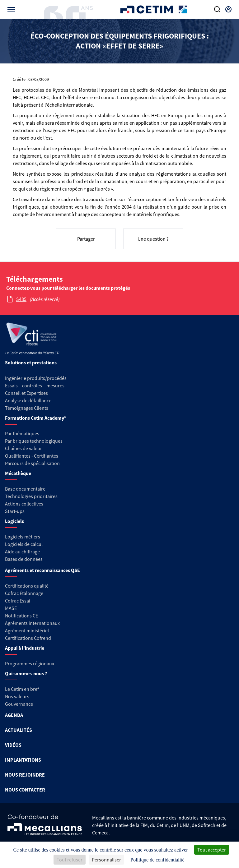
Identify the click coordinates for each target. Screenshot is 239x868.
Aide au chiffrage (22, 552)
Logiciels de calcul (24, 544)
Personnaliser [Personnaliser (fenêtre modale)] (106, 860)
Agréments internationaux (32, 623)
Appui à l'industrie (25, 648)
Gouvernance (19, 704)
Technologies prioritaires (31, 496)
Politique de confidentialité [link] (157, 860)
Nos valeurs (17, 696)
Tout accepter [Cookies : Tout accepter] (212, 850)
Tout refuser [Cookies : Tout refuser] (70, 860)
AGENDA (14, 715)
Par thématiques (22, 433)
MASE (11, 608)
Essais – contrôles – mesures (35, 386)
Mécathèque (18, 473)
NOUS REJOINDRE (25, 775)
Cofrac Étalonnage (24, 593)
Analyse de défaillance (28, 400)
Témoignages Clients (27, 408)
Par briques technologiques (34, 441)
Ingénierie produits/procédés (36, 378)
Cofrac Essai (18, 601)
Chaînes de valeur (23, 448)
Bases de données (24, 559)
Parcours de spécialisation (32, 463)
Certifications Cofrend (28, 638)
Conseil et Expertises (26, 393)
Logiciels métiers (23, 537)
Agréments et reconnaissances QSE (42, 570)
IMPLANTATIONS (23, 760)
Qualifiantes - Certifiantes (32, 456)
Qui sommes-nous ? (26, 673)
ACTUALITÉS (19, 730)
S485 (21, 299)
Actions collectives (24, 504)
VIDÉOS (13, 745)
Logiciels (14, 521)
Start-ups (15, 511)
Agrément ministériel (27, 630)
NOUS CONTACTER (25, 790)
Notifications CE (21, 616)
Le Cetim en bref (22, 689)
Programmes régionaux (30, 663)
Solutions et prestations (31, 362)
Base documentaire (25, 489)
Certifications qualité (27, 586)
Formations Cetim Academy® (36, 418)
